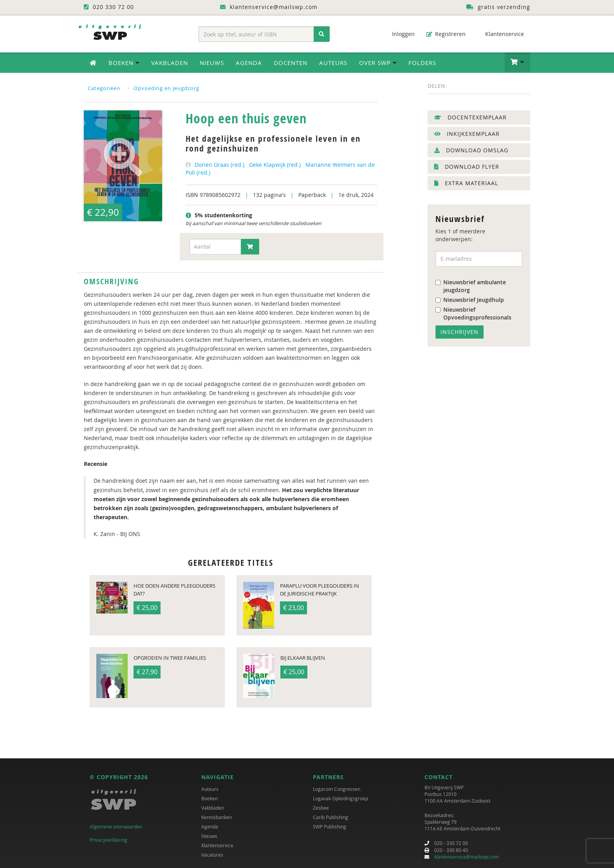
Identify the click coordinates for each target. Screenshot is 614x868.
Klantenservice (501, 34)
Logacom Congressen (337, 789)
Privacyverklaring (108, 840)
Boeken (209, 798)
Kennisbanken (217, 817)
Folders (422, 63)
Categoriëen (104, 88)
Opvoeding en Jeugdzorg (166, 88)
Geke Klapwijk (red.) (275, 165)
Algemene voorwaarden (116, 826)
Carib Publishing (330, 817)
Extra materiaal (466, 183)
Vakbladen (170, 63)
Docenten (291, 63)
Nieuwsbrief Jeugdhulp (470, 300)
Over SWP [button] (378, 63)
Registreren (446, 34)
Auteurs (333, 63)
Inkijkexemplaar (467, 134)
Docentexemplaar (470, 117)
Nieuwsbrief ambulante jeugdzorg (471, 286)
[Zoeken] (322, 34)
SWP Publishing (330, 826)
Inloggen (399, 34)
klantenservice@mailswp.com (467, 857)
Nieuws (212, 63)
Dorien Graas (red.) (219, 165)
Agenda (249, 63)
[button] (517, 62)
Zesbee (321, 808)
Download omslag (471, 150)
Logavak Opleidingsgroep (340, 798)
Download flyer (467, 167)
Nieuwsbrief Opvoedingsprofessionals (473, 313)
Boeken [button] (124, 63)
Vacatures (212, 855)
